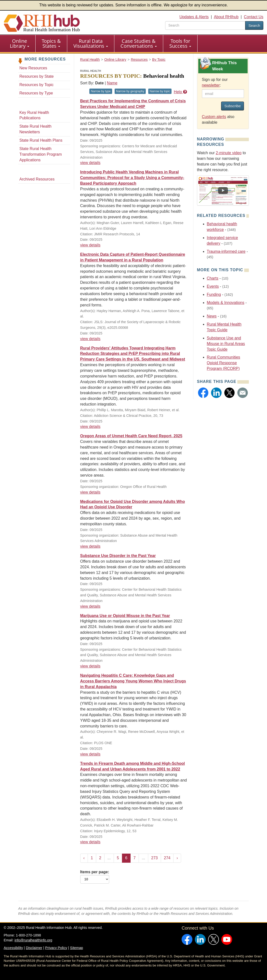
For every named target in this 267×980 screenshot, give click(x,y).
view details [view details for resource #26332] (90, 339)
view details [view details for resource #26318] (90, 546)
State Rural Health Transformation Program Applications (41, 154)
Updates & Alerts (194, 17)
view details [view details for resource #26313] (90, 666)
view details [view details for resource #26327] (90, 492)
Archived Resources (37, 179)
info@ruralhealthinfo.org (33, 940)
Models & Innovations (226, 303)
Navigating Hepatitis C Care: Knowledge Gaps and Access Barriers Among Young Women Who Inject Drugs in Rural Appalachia (133, 681)
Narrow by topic (160, 91)
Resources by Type (36, 93)
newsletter (211, 85)
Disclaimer (34, 948)
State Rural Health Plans (41, 140)
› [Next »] (177, 858)
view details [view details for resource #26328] (90, 427)
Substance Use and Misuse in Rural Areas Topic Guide (226, 344)
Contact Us (254, 17)
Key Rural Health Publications (34, 115)
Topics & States (51, 43)
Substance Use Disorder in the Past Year (118, 556)
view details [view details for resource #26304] (90, 754)
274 (167, 858)
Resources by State (37, 76)
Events (213, 286)
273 (154, 858)
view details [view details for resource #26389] (90, 163)
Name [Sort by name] (112, 83)
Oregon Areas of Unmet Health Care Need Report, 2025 (131, 436)
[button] (203, 393)
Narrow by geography (130, 91)
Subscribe (233, 106)
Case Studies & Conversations (139, 43)
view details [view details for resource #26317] (90, 606)
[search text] (205, 25)
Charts (213, 278)
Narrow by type (101, 91)
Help (180, 92)
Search (254, 25)
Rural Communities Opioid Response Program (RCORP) (224, 363)
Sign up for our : (215, 82)
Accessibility (13, 948)
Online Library (20, 43)
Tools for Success (180, 43)
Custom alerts (214, 117)
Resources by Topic (36, 85)
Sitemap (76, 948)
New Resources (33, 68)
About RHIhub (226, 17)
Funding (214, 294)
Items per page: (95, 877)
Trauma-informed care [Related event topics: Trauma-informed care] (226, 251)
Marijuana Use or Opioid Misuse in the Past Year (125, 616)
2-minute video (229, 153)
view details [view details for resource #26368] (90, 245)
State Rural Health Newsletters (35, 129)
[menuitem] (20, 44)
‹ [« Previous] (84, 858)
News (212, 316)
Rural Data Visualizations (91, 43)
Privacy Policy (56, 948)
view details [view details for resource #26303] (90, 842)
